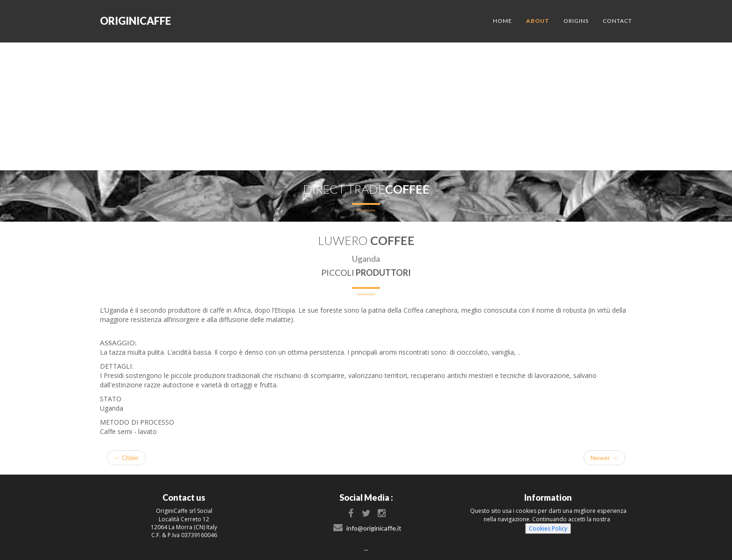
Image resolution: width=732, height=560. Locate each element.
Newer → (604, 458)
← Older (126, 458)
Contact (617, 21)
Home (503, 21)
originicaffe (135, 21)
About (538, 21)
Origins (576, 21)
